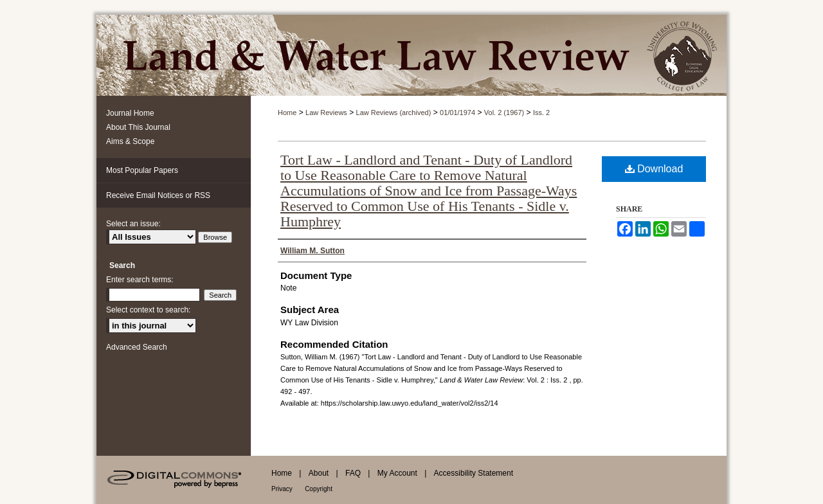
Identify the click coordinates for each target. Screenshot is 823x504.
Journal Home (130, 113)
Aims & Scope (130, 141)
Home (287, 113)
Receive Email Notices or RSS (158, 195)
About (319, 473)
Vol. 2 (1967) (504, 113)
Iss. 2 (541, 113)
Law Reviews (326, 113)
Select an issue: (133, 224)
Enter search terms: (140, 280)
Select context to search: (148, 310)
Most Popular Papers (142, 170)
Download (654, 169)
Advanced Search (137, 347)
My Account (397, 473)
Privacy (282, 489)
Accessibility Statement (474, 473)
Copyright (319, 489)
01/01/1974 (457, 113)
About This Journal (138, 127)
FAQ (353, 473)
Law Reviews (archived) (394, 113)
